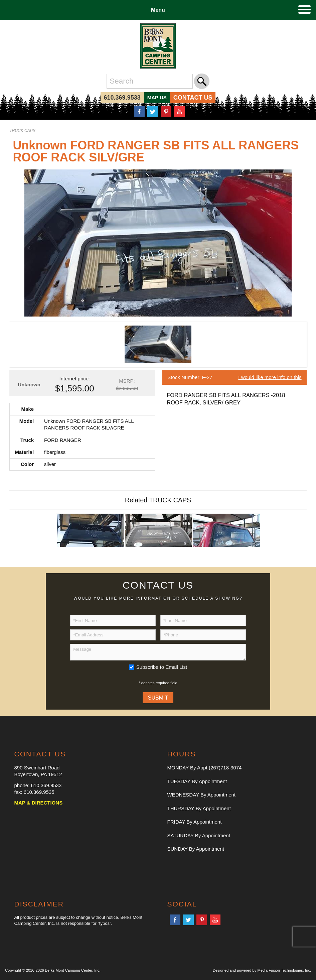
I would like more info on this (270, 377)
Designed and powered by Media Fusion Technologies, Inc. (262, 970)
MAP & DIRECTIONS (38, 803)
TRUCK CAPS (22, 131)
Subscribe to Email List (162, 667)
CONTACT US (193, 98)
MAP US (157, 97)
